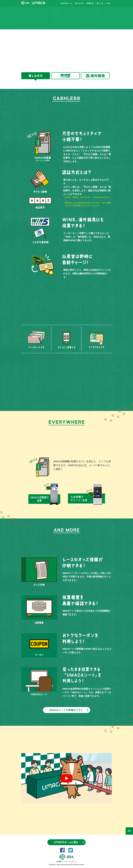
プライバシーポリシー (70, 862)
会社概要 (59, 862)
